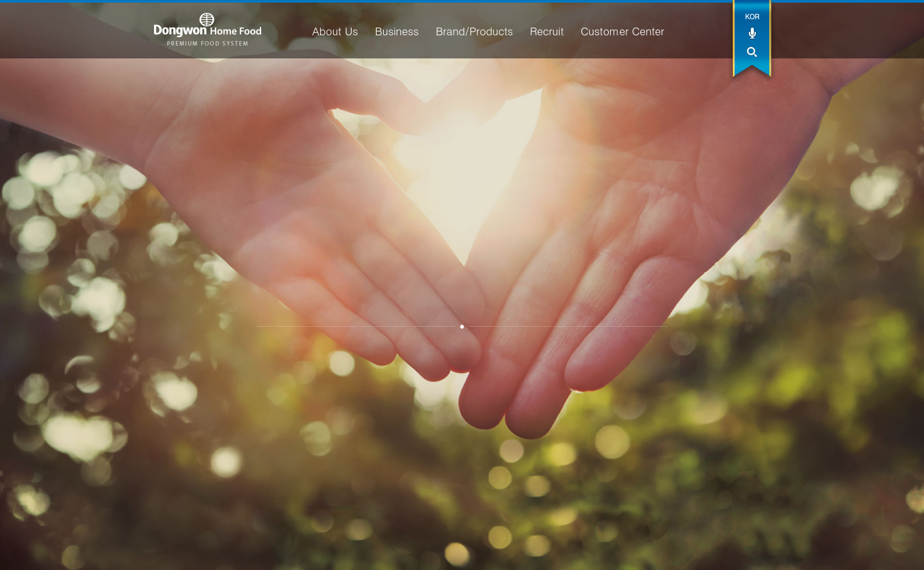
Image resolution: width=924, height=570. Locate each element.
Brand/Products (474, 31)
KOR (752, 16)
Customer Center (622, 31)
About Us (335, 31)
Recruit (547, 31)
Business (397, 31)
